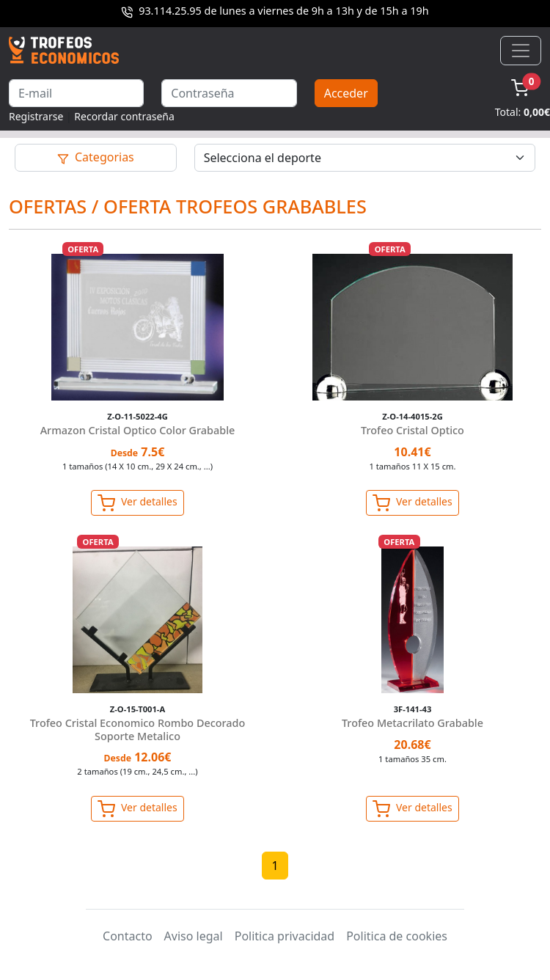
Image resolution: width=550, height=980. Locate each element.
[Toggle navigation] (521, 51)
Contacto (128, 936)
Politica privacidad (285, 936)
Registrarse (36, 116)
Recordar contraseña (124, 116)
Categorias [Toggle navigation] (96, 157)
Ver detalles (137, 503)
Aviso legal (194, 936)
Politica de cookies (397, 936)
